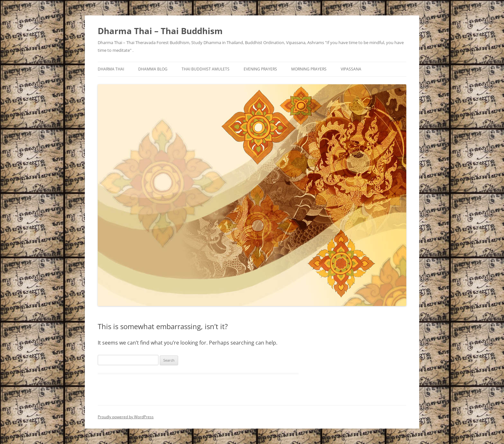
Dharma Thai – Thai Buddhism (160, 31)
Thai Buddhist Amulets (206, 69)
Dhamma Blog (153, 69)
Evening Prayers (260, 69)
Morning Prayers (309, 69)
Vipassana (351, 69)
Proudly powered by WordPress (126, 417)
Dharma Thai (111, 69)
